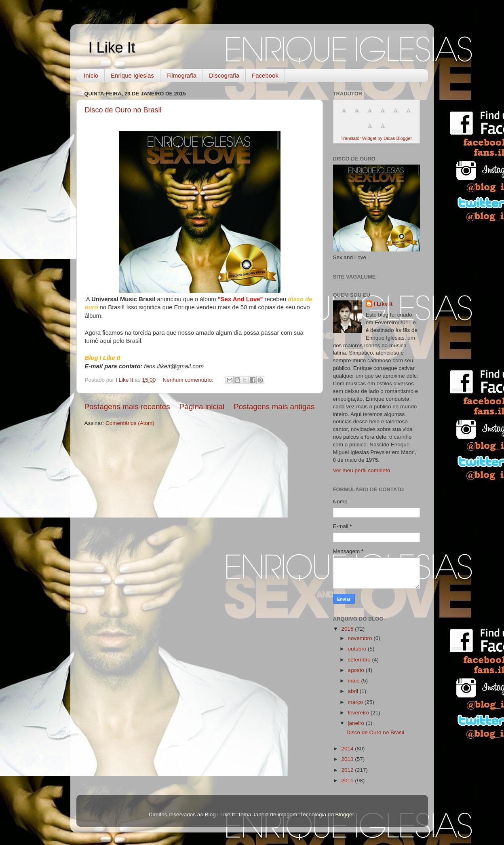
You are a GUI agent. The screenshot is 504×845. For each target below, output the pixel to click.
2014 (348, 749)
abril (354, 691)
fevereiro (359, 713)
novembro (361, 638)
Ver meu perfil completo (362, 470)
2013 (348, 759)
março (356, 702)
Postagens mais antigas (274, 407)
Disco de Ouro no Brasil (123, 110)
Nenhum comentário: (189, 380)
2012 (348, 770)
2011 (348, 781)
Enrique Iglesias (132, 75)
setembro (360, 660)
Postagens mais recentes (127, 407)
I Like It (112, 48)
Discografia (224, 75)
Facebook (265, 75)
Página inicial (202, 407)
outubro (358, 649)
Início (91, 75)
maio (355, 681)
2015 (348, 629)
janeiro (357, 723)
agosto (357, 670)
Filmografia (181, 75)
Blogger (345, 814)
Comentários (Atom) (130, 423)
